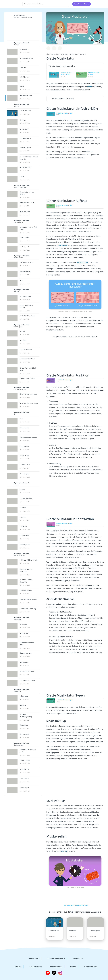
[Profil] (101, 4)
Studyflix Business (88, 967)
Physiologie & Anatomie (70, 54)
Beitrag (65, 851)
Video (90, 87)
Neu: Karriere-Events (82, 4)
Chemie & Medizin (53, 54)
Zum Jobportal (76, 958)
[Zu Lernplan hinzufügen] (48, 48)
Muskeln (83, 54)
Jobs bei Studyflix (34, 967)
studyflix (14, 3)
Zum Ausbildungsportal (55, 958)
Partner (71, 967)
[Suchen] (66, 4)
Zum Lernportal (32, 958)
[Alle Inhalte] (95, 4)
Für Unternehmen (54, 967)
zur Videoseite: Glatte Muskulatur (75, 905)
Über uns (16, 967)
